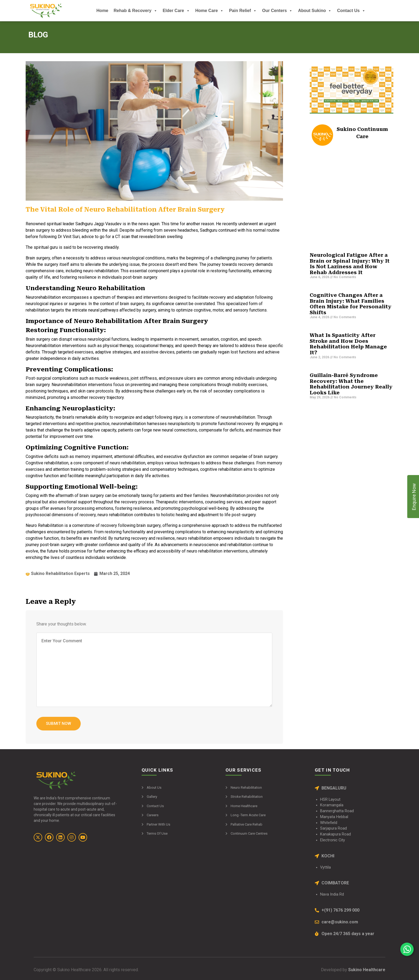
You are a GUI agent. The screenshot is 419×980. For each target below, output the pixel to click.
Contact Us (351, 11)
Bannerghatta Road (337, 811)
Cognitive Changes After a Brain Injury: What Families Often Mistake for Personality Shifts (351, 304)
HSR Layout (330, 800)
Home (102, 11)
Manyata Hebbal (334, 817)
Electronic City (333, 840)
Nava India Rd (332, 894)
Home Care (210, 11)
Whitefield (329, 823)
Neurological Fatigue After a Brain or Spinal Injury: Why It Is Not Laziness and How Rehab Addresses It (350, 264)
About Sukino (315, 11)
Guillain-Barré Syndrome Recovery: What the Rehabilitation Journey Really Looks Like (351, 384)
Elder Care (176, 11)
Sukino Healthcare (366, 970)
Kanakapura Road (335, 834)
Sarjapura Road (333, 828)
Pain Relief (243, 11)
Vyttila (325, 867)
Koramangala (332, 805)
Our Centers (277, 11)
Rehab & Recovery (135, 11)
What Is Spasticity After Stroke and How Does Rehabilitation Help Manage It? (348, 344)
